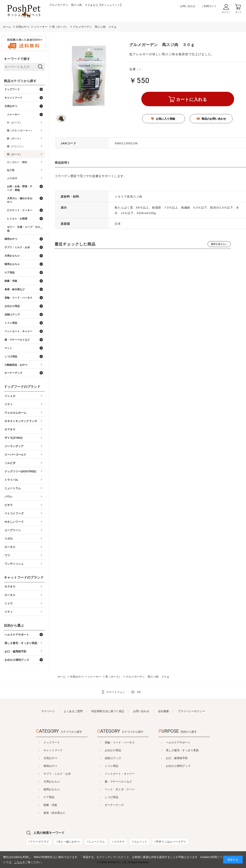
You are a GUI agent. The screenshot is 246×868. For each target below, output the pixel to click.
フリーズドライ (39, 842)
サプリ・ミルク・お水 (57, 774)
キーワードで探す (17, 59)
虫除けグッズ (113, 758)
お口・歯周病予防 (177, 758)
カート (238, 12)
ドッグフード (52, 742)
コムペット (140, 842)
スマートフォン (116, 692)
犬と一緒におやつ (68, 842)
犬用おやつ (50, 758)
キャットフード (53, 750)
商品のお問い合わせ (214, 119)
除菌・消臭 (50, 805)
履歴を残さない (219, 244)
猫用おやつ (50, 766)
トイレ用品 (111, 766)
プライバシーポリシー (191, 711)
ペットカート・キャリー (120, 774)
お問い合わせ (188, 6)
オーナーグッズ (114, 805)
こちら (18, 862)
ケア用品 (49, 797)
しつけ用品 (111, 797)
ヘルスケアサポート (178, 742)
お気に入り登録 (165, 119)
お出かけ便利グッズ (178, 766)
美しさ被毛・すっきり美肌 (182, 750)
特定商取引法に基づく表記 (108, 711)
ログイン (226, 12)
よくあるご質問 (73, 711)
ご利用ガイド (209, 6)
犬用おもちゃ (52, 781)
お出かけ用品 (113, 750)
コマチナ (119, 842)
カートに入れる (192, 99)
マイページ (48, 711)
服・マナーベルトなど (118, 781)
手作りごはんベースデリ (170, 842)
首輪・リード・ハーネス (120, 742)
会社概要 (164, 711)
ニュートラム (96, 842)
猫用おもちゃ (52, 789)
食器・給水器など (54, 813)
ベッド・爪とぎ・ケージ (120, 789)
